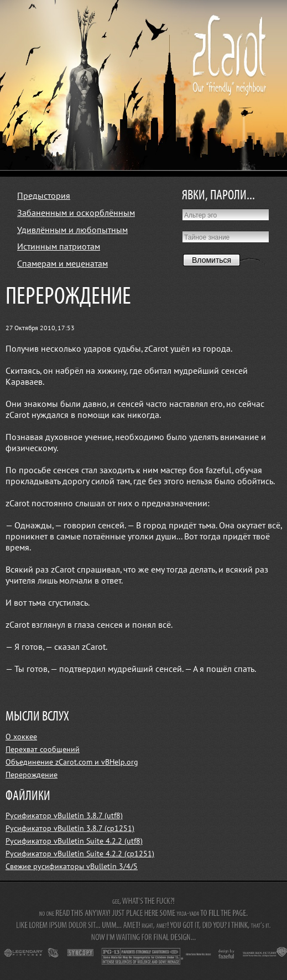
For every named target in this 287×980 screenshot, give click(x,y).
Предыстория (44, 196)
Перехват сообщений (43, 749)
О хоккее (21, 737)
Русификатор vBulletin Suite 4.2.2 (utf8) (74, 841)
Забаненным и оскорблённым (76, 213)
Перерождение (32, 775)
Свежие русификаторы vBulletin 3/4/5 (72, 867)
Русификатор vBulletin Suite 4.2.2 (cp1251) (80, 854)
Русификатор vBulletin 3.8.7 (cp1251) (70, 828)
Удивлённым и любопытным (72, 230)
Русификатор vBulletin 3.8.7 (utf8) (64, 816)
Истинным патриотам (59, 247)
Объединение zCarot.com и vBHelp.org (72, 762)
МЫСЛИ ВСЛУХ (37, 717)
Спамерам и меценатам (62, 264)
